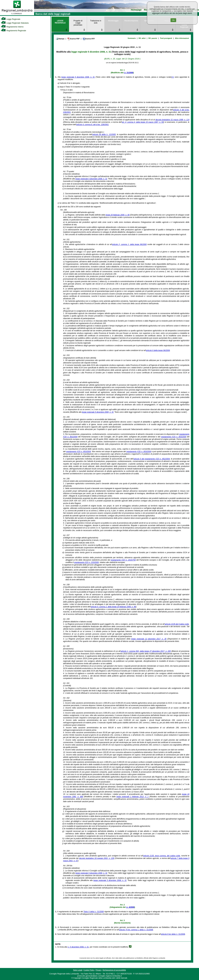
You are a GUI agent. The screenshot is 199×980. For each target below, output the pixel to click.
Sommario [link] (132, 38)
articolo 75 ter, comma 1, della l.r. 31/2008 (136, 930)
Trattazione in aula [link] (96, 22)
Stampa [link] (60, 39)
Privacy (98, 970)
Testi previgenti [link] (166, 38)
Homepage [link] (136, 10)
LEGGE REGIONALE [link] (60, 22)
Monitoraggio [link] (113, 21)
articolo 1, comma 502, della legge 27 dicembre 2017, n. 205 (146, 651)
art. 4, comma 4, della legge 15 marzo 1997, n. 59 (143, 122)
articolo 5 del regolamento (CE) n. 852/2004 (152, 459)
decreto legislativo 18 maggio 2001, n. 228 (97, 858)
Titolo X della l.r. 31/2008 (94, 912)
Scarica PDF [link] (73, 39)
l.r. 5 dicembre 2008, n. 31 (78, 947)
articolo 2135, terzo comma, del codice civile (162, 856)
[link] (17, 15)
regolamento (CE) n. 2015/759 (123, 560)
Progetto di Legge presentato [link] (78, 23)
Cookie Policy (89, 970)
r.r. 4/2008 (130, 907)
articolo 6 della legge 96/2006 (158, 350)
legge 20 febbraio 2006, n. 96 (118, 215)
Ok (173, 20)
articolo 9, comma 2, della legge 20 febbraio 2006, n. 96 (113, 607)
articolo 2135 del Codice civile (177, 624)
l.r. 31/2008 (129, 73)
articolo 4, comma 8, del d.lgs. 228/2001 (92, 125)
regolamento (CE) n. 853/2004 (174, 437)
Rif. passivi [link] (153, 38)
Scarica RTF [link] (89, 39)
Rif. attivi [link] (142, 38)
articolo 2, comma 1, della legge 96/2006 (129, 244)
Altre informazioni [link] (182, 38)
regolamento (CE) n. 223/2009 (86, 562)
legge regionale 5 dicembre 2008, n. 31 (91, 52)
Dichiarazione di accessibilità (114, 970)
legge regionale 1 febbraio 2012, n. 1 (133, 797)
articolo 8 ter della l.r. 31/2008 (173, 934)
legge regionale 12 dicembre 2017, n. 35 (149, 639)
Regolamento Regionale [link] (13, 31)
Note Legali (78, 970)
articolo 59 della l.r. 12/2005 (104, 134)
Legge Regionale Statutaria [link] (15, 23)
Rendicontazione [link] (131, 21)
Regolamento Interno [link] (12, 27)
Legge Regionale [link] (11, 19)
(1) (173, 77)
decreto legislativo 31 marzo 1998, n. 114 (172, 120)
